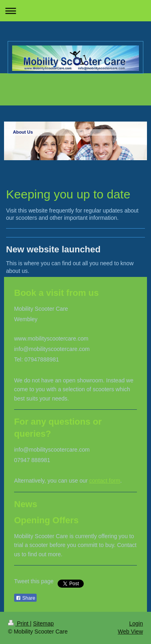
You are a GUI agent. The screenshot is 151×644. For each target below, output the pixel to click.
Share (25, 598)
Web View (130, 632)
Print (19, 623)
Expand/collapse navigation (75, 11)
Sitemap (43, 623)
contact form (105, 481)
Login (136, 623)
